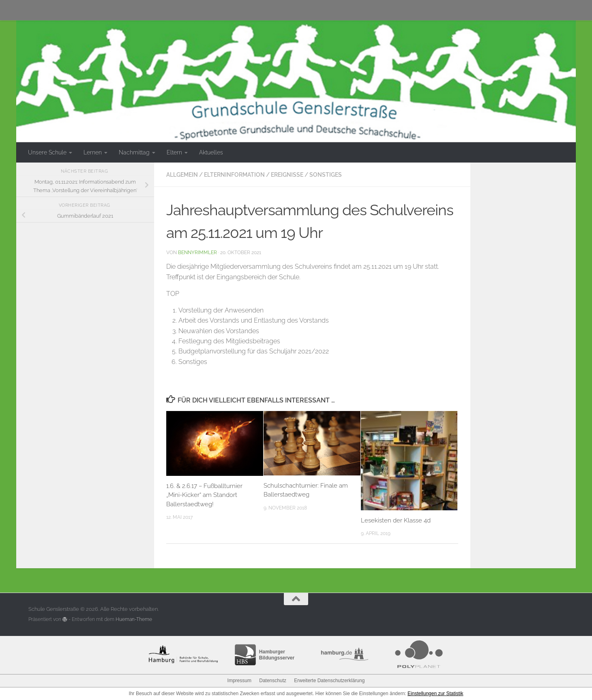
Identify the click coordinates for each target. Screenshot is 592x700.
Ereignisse (287, 175)
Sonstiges (326, 175)
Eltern (174, 152)
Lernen (93, 152)
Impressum (239, 681)
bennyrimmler (197, 252)
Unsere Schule (47, 152)
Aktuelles (211, 152)
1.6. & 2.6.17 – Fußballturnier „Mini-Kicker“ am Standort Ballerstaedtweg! (204, 495)
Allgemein (182, 175)
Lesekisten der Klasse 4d (396, 520)
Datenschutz (273, 681)
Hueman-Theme (134, 619)
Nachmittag (134, 152)
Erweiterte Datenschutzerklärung (329, 681)
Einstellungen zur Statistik (435, 694)
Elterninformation (234, 175)
